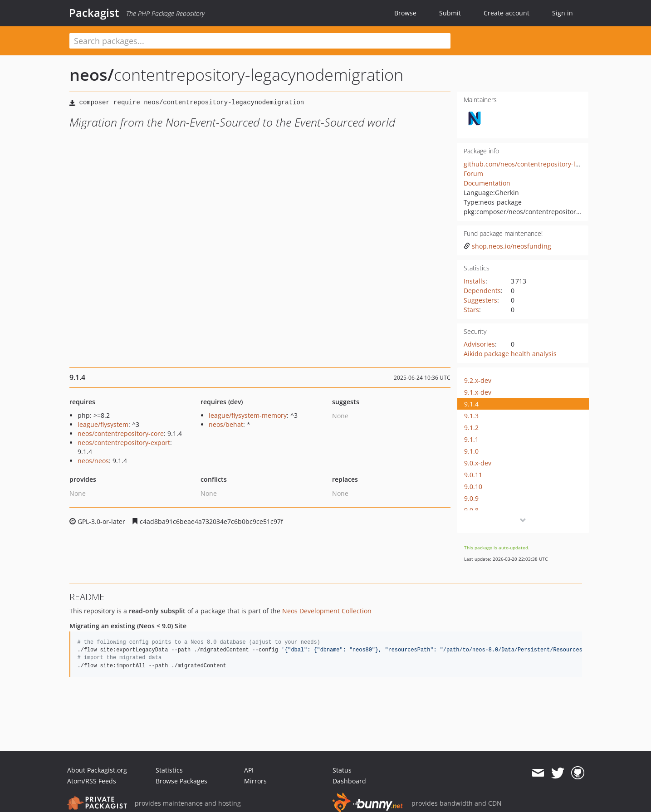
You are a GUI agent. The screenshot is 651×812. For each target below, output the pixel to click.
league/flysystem (103, 424)
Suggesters (480, 300)
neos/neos (93, 461)
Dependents (482, 291)
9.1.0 (471, 451)
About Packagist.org (97, 770)
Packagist (94, 13)
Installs (475, 281)
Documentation (487, 183)
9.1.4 (471, 404)
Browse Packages (181, 781)
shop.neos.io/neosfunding (507, 246)
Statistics (169, 770)
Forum (473, 174)
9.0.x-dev (478, 463)
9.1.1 (471, 439)
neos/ (92, 75)
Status (342, 770)
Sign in (563, 13)
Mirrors (255, 781)
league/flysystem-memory (248, 415)
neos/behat (226, 424)
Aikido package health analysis (510, 354)
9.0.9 (471, 498)
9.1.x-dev (478, 392)
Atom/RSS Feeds (92, 781)
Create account (507, 13)
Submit (450, 13)
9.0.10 (473, 487)
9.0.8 (471, 510)
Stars (471, 310)
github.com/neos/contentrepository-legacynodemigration (551, 164)
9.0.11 (473, 475)
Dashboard (349, 781)
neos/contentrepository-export (124, 443)
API (249, 770)
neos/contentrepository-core (121, 433)
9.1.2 (471, 428)
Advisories (479, 344)
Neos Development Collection (327, 611)
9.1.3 (471, 416)
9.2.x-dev (478, 380)
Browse (405, 13)
